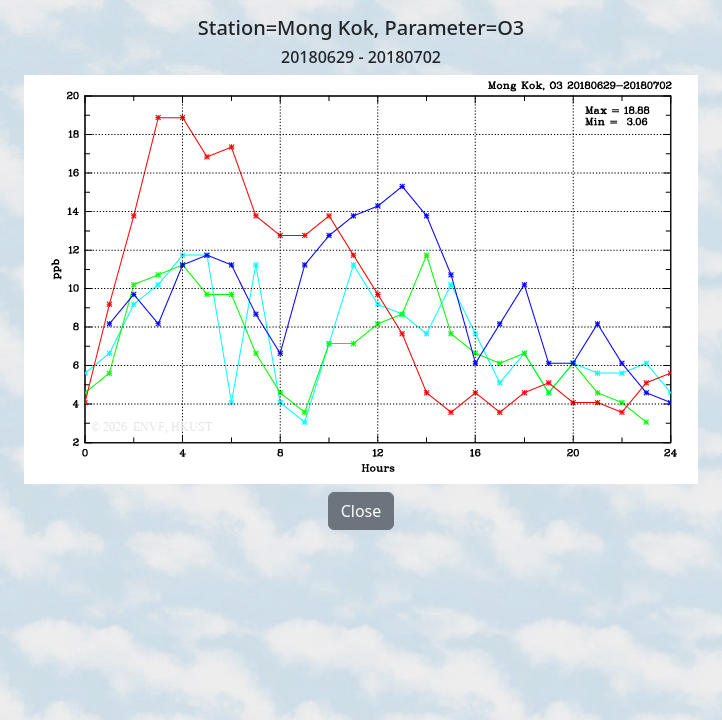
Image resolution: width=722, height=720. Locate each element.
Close (361, 511)
